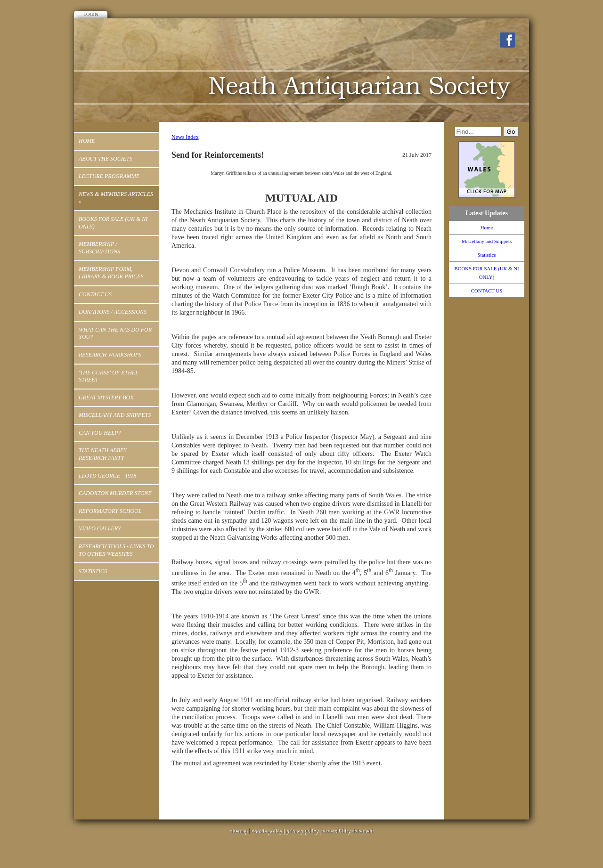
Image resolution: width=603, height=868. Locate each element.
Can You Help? (100, 433)
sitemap (239, 831)
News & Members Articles (116, 198)
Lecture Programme (109, 176)
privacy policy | (304, 831)
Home (87, 141)
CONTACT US (95, 294)
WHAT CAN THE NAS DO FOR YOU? (115, 333)
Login (91, 14)
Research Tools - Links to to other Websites (116, 550)
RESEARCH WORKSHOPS (110, 355)
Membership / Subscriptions (99, 248)
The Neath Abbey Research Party (103, 454)
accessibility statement (348, 831)
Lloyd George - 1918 (107, 476)
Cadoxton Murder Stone (115, 493)
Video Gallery (100, 528)
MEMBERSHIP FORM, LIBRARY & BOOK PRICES (111, 273)
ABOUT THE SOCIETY (106, 159)
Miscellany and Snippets (115, 415)
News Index (185, 137)
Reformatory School (110, 511)
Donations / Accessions (113, 312)
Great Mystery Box (106, 397)
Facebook (507, 40)
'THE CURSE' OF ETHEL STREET (109, 376)
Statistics (93, 571)
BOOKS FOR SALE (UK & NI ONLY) (113, 223)
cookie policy (266, 831)
